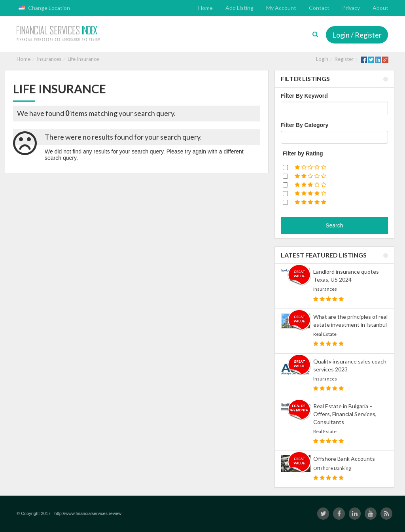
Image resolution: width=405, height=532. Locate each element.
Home (24, 59)
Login (322, 59)
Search (334, 225)
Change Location (44, 8)
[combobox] (334, 137)
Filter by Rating (303, 153)
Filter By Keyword (304, 96)
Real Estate (325, 334)
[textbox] (285, 137)
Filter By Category (305, 125)
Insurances (49, 59)
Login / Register (357, 35)
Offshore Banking (332, 468)
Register (344, 59)
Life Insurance (83, 59)
